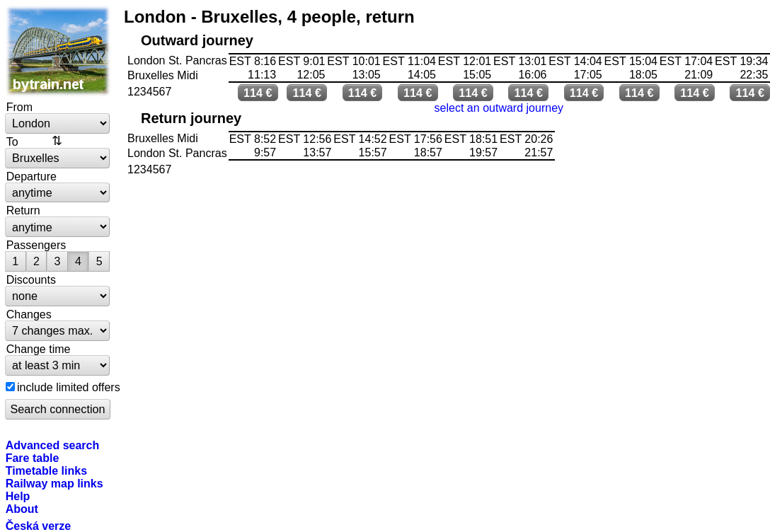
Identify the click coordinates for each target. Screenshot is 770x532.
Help (18, 496)
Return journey (191, 118)
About (22, 509)
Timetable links (46, 470)
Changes (29, 314)
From (19, 107)
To (12, 141)
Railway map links (54, 483)
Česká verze (39, 526)
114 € (258, 93)
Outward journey (197, 40)
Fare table (33, 458)
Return (23, 210)
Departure (31, 176)
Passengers (36, 245)
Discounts (31, 279)
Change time (39, 349)
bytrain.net (58, 51)
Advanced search (53, 445)
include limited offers (69, 387)
